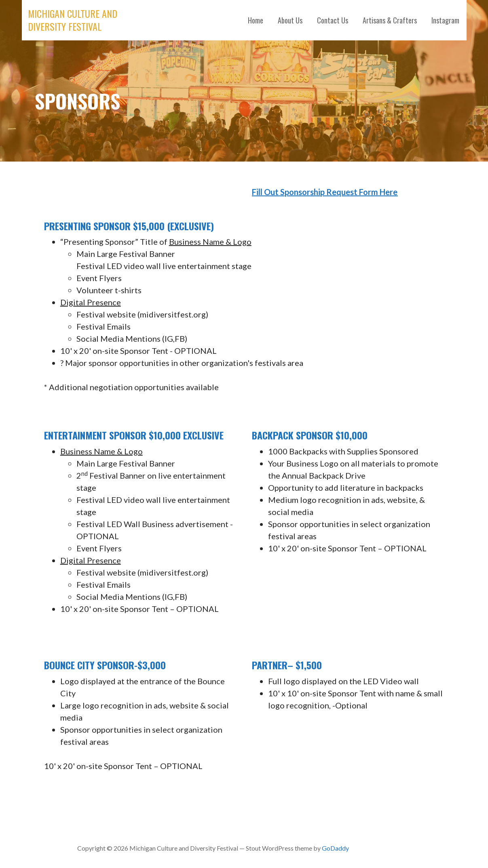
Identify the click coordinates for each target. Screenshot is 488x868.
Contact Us (333, 20)
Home (256, 20)
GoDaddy (335, 848)
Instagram (445, 20)
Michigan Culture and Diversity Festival (73, 20)
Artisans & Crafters (390, 20)
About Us (290, 20)
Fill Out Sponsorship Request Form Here (325, 192)
